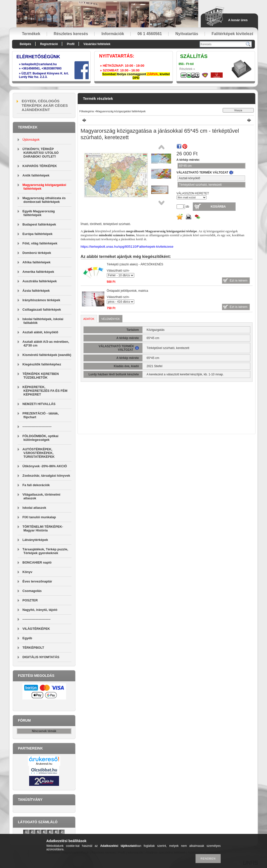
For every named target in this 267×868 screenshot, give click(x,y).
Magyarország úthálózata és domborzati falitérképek (44, 200)
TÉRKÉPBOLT (33, 648)
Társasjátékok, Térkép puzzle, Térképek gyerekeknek (45, 551)
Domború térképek (37, 253)
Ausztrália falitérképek (40, 281)
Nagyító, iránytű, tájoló (40, 610)
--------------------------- (37, 427)
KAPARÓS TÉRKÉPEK (40, 166)
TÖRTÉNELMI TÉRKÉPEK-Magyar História (43, 528)
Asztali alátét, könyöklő (40, 332)
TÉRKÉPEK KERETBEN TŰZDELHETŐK (41, 376)
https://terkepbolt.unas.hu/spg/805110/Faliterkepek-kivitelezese (127, 247)
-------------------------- (36, 619)
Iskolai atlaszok (34, 508)
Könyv (27, 572)
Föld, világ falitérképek (40, 243)
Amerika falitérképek (38, 272)
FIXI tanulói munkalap (39, 517)
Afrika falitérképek (36, 262)
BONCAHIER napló (37, 562)
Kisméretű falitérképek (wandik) (47, 355)
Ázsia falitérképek (36, 291)
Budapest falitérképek (39, 224)
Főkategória (87, 111)
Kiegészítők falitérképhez (42, 364)
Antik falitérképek (36, 175)
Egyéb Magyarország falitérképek (39, 213)
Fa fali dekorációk (36, 485)
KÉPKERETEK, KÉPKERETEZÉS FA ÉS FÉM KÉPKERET (45, 391)
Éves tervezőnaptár (37, 581)
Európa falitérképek (37, 234)
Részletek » (187, 69)
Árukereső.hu (44, 764)
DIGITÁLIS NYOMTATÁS (41, 657)
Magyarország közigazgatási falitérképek (121, 111)
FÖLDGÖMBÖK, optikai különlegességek (40, 438)
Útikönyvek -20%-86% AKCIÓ (45, 466)
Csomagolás (32, 591)
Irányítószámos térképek (41, 300)
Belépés (25, 44)
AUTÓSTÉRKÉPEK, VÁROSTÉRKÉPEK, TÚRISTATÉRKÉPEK (38, 453)
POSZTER (30, 600)
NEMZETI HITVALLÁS (39, 404)
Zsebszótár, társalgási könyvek (46, 476)
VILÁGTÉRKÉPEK (36, 629)
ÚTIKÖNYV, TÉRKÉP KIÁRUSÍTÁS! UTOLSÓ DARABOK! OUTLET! (40, 153)
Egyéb (27, 638)
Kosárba (218, 207)
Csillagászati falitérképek (42, 310)
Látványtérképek (35, 540)
